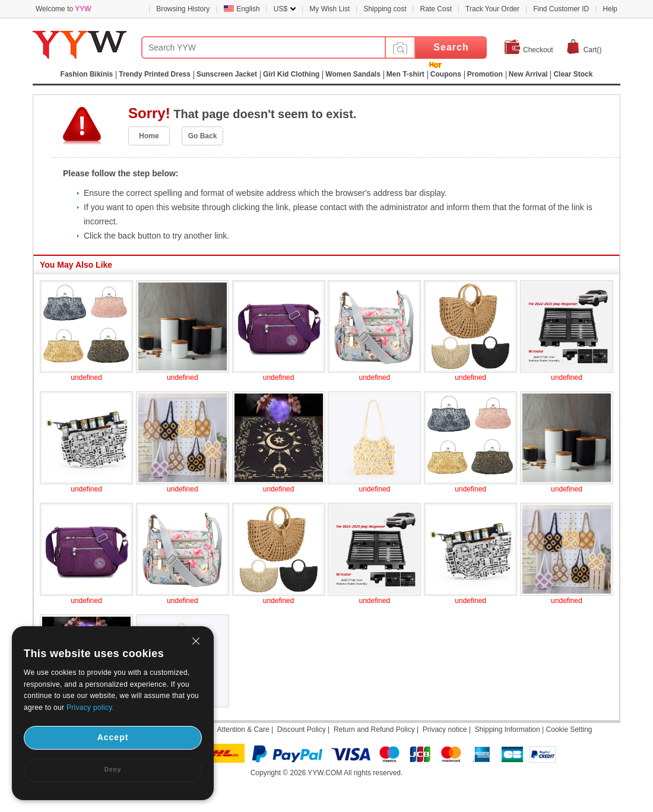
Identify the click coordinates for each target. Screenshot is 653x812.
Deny (113, 770)
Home (149, 136)
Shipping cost (385, 9)
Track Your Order (492, 9)
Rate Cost (436, 9)
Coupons (446, 74)
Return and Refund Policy (374, 729)
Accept (113, 737)
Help (610, 9)
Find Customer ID (561, 9)
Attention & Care (243, 729)
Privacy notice (445, 729)
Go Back (203, 136)
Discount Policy (302, 729)
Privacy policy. (90, 708)
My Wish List (329, 9)
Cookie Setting (569, 729)
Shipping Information (508, 729)
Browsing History (183, 9)
